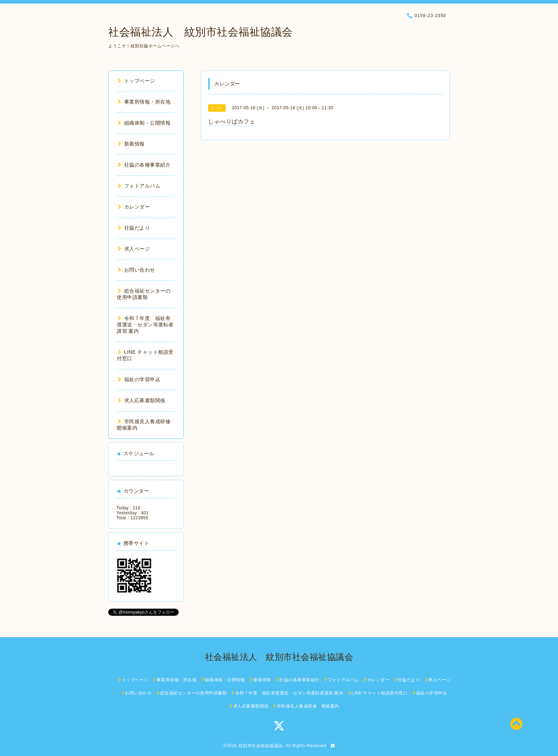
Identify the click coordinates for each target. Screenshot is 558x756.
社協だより (134, 228)
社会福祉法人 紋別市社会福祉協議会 (201, 32)
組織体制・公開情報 (144, 123)
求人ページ (134, 249)
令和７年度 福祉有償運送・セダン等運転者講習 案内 (145, 325)
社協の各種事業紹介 (144, 165)
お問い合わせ (136, 270)
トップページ (136, 81)
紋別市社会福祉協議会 (261, 746)
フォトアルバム (139, 186)
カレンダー (134, 207)
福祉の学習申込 (139, 379)
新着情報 (131, 144)
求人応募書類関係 (142, 400)
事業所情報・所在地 (144, 102)
